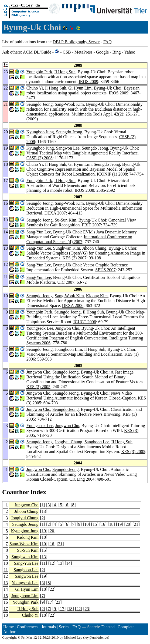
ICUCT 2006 (85, 322)
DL (37, 52)
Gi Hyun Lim (80, 88)
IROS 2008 (84, 190)
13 (44, 511)
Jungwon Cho (67, 328)
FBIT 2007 (91, 225)
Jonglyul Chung (69, 442)
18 (111, 524)
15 (95, 524)
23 (58, 602)
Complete (126, 627)
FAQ (108, 42)
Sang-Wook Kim (69, 104)
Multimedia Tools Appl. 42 (95, 114)
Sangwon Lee (68, 148)
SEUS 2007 (105, 270)
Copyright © (11, 637)
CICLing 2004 (82, 479)
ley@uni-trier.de (96, 637)
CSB (67, 52)
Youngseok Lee (40, 328)
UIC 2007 (66, 282)
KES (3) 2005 (38, 387)
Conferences (28, 627)
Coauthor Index (24, 492)
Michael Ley (73, 637)
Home (8, 627)
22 (52, 589)
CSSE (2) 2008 (40, 158)
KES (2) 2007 (75, 258)
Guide (46, 52)
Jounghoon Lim (68, 349)
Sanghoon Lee (97, 442)
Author (9, 632)
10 (87, 524)
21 (136, 524)
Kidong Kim (97, 296)
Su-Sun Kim (66, 220)
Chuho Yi (35, 88)
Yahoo (130, 52)
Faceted (108, 627)
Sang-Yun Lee (39, 232)
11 (44, 563)
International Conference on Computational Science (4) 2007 (79, 239)
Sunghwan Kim (67, 248)
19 (120, 524)
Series (64, 627)
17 (50, 602)
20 (128, 524)
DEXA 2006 (73, 306)
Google (102, 52)
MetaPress (83, 52)
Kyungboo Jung (40, 132)
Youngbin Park (39, 72)
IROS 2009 (88, 82)
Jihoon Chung (94, 248)
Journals (48, 627)
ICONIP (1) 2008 (112, 174)
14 (68, 563)
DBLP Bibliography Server (76, 42)
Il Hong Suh (65, 72)
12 (52, 563)
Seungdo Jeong (40, 104)
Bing (116, 52)
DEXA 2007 (55, 213)
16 (103, 524)
